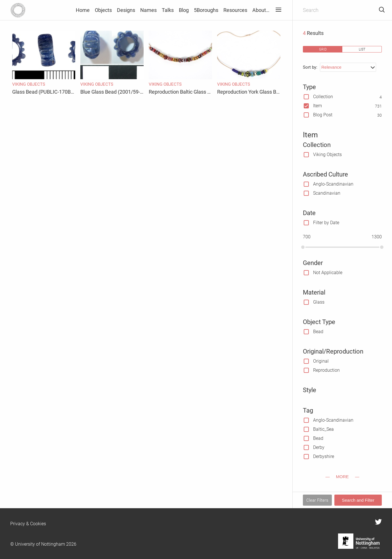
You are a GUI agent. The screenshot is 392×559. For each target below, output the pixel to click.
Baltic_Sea (323, 429)
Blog (184, 10)
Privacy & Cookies (28, 524)
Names (148, 10)
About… (261, 10)
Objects (103, 10)
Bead (318, 332)
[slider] (303, 247)
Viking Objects (327, 155)
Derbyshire (324, 456)
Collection (323, 97)
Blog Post (323, 115)
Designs (126, 10)
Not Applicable (328, 273)
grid (323, 49)
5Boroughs (206, 10)
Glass (319, 302)
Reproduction (326, 370)
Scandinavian (327, 193)
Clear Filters (317, 500)
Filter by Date (326, 223)
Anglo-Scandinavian (333, 184)
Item (317, 106)
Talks (168, 10)
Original (321, 361)
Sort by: (310, 67)
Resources (235, 10)
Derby (319, 447)
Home (83, 10)
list (362, 49)
